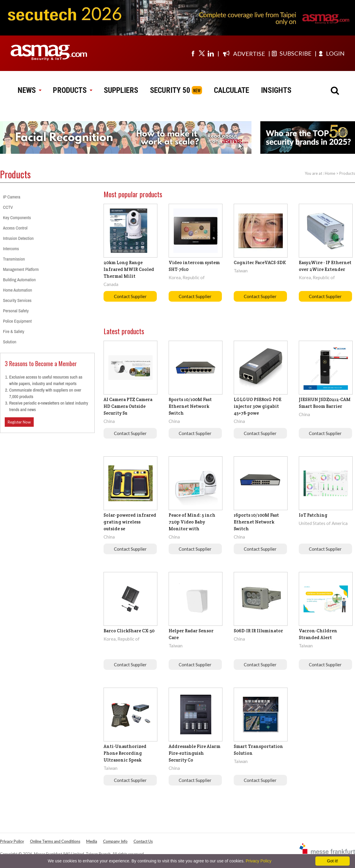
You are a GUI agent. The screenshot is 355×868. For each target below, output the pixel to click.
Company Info (115, 841)
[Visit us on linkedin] (211, 53)
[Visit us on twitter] (202, 53)
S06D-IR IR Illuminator (258, 631)
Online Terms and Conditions (55, 841)
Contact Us (143, 841)
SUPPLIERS (121, 90)
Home (330, 173)
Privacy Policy (12, 841)
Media (92, 841)
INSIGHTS (276, 90)
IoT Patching (313, 515)
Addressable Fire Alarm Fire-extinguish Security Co (195, 753)
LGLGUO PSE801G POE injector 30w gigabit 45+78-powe (258, 406)
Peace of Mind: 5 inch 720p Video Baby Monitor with (192, 522)
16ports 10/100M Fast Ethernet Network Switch (256, 522)
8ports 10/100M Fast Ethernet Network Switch (190, 406)
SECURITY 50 (170, 90)
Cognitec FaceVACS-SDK (260, 262)
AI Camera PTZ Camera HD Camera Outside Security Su (128, 406)
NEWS (29, 90)
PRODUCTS (72, 90)
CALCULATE (231, 90)
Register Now (19, 422)
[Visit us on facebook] (193, 53)
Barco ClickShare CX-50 (129, 631)
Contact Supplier (130, 296)
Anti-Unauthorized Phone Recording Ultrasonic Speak (125, 753)
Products (347, 173)
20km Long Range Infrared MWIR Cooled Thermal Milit (129, 269)
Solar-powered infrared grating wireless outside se (130, 522)
